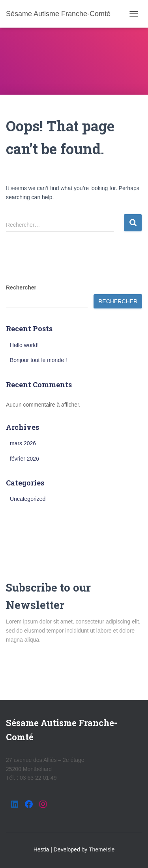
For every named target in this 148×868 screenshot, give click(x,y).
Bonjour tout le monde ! (38, 360)
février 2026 (24, 459)
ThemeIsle (102, 849)
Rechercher (21, 287)
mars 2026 (23, 443)
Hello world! (24, 345)
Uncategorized (28, 499)
